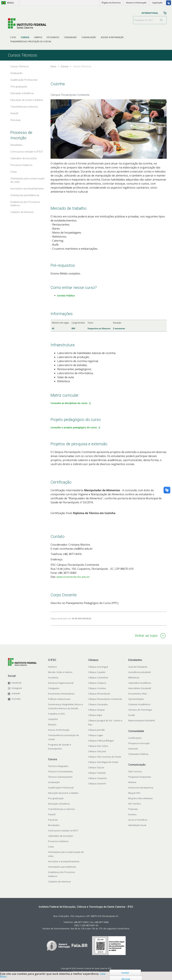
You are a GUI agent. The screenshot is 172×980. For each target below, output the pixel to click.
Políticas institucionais (59, 699)
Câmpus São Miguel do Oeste (103, 762)
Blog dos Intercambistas (141, 798)
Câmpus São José (97, 751)
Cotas (51, 847)
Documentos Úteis (138, 694)
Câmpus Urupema (97, 778)
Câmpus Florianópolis (99, 694)
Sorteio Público (66, 296)
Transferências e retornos (61, 809)
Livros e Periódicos (138, 820)
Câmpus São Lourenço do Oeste (105, 757)
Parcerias (53, 820)
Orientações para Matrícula (62, 867)
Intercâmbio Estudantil (140, 688)
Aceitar (125, 973)
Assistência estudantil (139, 672)
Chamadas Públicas (138, 754)
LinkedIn (16, 693)
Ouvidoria (53, 677)
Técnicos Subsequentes (60, 777)
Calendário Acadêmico (140, 683)
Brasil (7, 3)
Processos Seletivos (58, 841)
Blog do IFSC (134, 793)
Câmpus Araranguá (98, 667)
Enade (132, 715)
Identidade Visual (137, 825)
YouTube (16, 699)
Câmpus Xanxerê (97, 784)
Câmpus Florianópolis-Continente (105, 699)
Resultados (54, 825)
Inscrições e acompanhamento (64, 861)
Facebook (17, 683)
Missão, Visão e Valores (60, 672)
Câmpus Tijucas (96, 767)
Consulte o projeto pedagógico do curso (74, 427)
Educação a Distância (59, 804)
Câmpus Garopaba (98, 704)
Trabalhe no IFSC (57, 714)
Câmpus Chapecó (97, 683)
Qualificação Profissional (61, 788)
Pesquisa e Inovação (139, 743)
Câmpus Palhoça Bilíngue (101, 741)
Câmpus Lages (96, 735)
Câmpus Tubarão (97, 773)
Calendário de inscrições (61, 836)
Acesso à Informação (59, 730)
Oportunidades (136, 699)
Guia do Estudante (138, 667)
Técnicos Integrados (58, 766)
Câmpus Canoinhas (98, 677)
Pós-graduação (56, 798)
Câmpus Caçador (97, 672)
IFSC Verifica (135, 804)
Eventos (132, 814)
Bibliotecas (134, 677)
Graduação (54, 782)
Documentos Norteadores (61, 694)
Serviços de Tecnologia (140, 710)
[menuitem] (13, 37)
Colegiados (54, 688)
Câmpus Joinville (96, 730)
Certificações (135, 738)
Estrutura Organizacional (61, 683)
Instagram (17, 688)
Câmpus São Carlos (98, 746)
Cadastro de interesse (59, 882)
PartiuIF (52, 814)
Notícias (132, 782)
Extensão (133, 749)
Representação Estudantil (142, 720)
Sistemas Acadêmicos (139, 704)
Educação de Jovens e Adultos (63, 793)
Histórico (52, 667)
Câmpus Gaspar (96, 710)
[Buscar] (161, 20)
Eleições (52, 724)
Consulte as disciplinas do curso (69, 403)
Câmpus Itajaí (95, 715)
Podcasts (133, 809)
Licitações (53, 719)
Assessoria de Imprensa (141, 788)
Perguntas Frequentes (140, 777)
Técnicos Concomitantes (60, 771)
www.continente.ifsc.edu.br (73, 577)
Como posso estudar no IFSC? (63, 831)
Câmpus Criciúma (97, 688)
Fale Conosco (135, 771)
